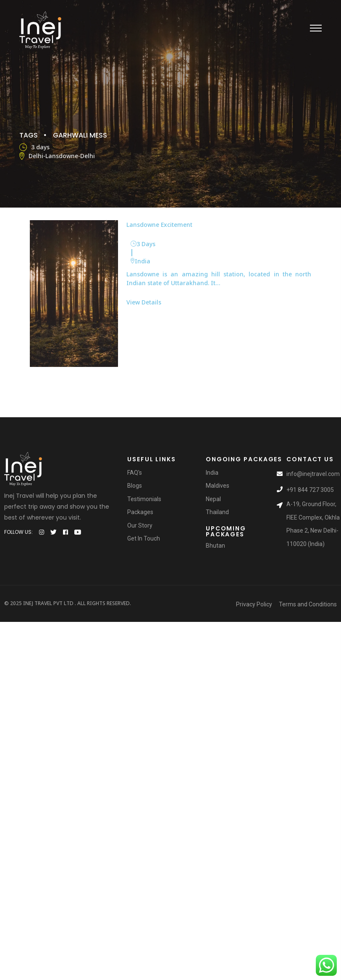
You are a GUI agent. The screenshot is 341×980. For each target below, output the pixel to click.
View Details (144, 302)
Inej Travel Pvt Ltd (48, 603)
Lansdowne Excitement (159, 224)
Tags (29, 135)
